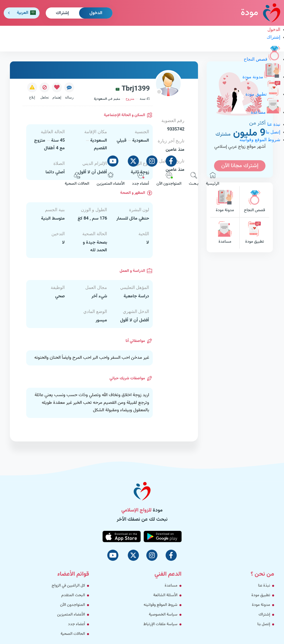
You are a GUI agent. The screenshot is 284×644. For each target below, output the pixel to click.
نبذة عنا (274, 124)
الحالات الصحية (77, 180)
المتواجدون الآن (169, 180)
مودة (261, 13)
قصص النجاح (262, 59)
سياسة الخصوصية (163, 615)
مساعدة (266, 112)
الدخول (96, 13)
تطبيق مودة (263, 94)
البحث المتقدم (73, 595)
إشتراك (62, 13)
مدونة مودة (261, 77)
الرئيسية (213, 180)
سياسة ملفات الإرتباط (160, 624)
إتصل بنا (273, 132)
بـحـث (194, 180)
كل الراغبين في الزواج (68, 586)
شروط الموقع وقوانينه (260, 140)
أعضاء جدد (141, 180)
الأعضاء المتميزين (111, 180)
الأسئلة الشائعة (165, 595)
